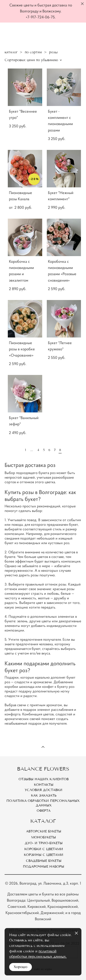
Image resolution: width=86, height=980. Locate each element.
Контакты (44, 785)
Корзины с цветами (44, 855)
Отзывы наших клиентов (44, 779)
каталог (11, 52)
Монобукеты (44, 837)
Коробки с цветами (44, 849)
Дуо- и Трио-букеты (44, 843)
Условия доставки (44, 790)
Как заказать (44, 796)
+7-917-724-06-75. (41, 17)
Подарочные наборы (44, 867)
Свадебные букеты (44, 861)
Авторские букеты (44, 831)
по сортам (33, 52)
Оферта (44, 811)
